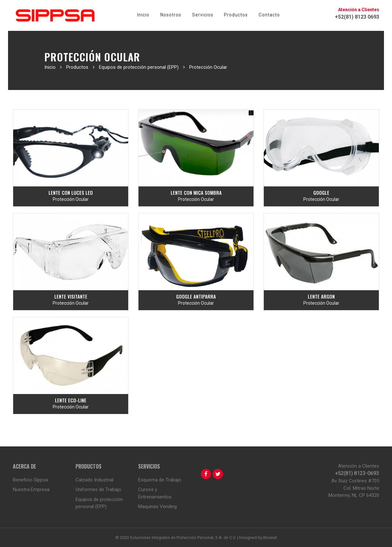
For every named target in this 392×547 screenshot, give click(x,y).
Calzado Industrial (94, 480)
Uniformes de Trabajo (98, 489)
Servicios (203, 15)
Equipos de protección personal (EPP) (99, 503)
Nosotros (171, 15)
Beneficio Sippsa (30, 480)
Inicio (143, 15)
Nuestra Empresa (31, 489)
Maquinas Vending (157, 507)
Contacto (269, 15)
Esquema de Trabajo (160, 480)
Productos (236, 15)
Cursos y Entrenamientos (155, 493)
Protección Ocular (71, 199)
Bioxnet (270, 538)
